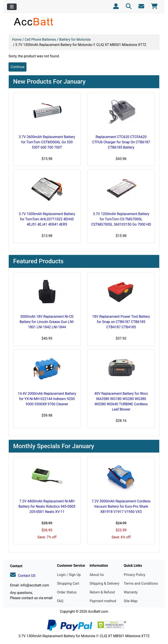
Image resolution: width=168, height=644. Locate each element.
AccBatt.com (98, 612)
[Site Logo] (34, 22)
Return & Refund (102, 592)
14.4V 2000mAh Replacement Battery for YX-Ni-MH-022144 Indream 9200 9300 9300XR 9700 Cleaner (47, 399)
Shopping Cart (68, 583)
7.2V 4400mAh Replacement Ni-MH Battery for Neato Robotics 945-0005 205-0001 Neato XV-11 (47, 506)
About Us (97, 575)
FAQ (60, 601)
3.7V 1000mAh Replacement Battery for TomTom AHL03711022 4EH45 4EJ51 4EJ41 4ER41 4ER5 (47, 219)
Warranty (131, 592)
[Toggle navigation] (12, 7)
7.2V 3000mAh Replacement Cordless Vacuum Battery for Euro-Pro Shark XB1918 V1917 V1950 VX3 (121, 506)
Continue (17, 67)
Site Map (131, 601)
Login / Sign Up (69, 575)
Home (17, 39)
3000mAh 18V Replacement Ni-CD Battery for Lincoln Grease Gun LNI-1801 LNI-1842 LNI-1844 (47, 322)
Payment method (103, 601)
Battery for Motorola (75, 39)
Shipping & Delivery (104, 583)
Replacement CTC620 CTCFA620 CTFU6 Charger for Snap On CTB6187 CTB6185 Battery (121, 142)
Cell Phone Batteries (40, 39)
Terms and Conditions (141, 583)
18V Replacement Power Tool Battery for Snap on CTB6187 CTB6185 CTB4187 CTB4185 (121, 322)
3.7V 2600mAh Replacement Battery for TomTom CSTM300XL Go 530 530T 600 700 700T (47, 142)
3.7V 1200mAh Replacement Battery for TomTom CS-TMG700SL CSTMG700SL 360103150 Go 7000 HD (121, 219)
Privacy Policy (135, 575)
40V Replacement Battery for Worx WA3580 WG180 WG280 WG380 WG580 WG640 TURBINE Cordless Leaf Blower (121, 401)
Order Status (67, 592)
